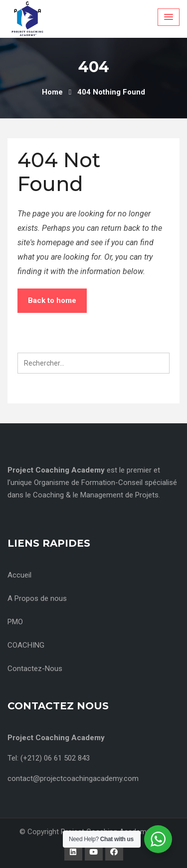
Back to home (52, 300)
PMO (15, 622)
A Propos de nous (37, 598)
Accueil (19, 575)
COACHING (26, 645)
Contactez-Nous (35, 669)
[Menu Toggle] (169, 17)
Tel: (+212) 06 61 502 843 (49, 758)
